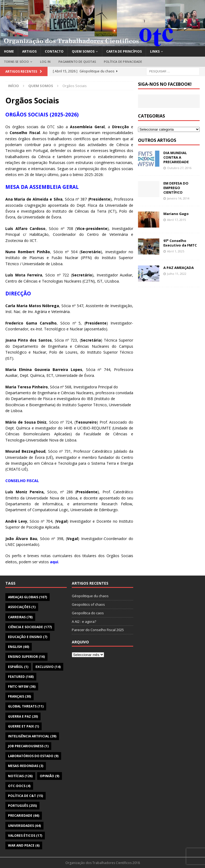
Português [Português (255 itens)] (22, 806)
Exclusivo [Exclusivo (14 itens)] (48, 667)
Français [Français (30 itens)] (19, 696)
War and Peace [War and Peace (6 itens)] (24, 845)
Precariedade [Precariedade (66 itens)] (24, 816)
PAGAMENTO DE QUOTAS (77, 62)
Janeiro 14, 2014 (178, 198)
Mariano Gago (176, 214)
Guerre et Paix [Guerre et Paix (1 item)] (23, 726)
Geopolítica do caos (88, 613)
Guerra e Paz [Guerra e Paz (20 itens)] (23, 716)
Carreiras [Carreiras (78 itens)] (20, 617)
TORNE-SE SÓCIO (16, 62)
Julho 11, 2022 (177, 274)
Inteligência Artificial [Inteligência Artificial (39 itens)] (32, 736)
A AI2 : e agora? (84, 621)
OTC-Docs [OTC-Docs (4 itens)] (19, 786)
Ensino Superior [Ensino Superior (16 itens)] (26, 657)
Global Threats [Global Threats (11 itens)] (26, 706)
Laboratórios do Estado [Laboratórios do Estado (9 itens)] (33, 756)
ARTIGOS (29, 51)
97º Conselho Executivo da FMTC (180, 243)
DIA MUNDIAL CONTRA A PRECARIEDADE (176, 157)
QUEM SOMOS (83, 51)
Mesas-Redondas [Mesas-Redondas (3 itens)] (26, 766)
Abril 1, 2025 (176, 251)
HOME (9, 51)
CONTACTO (54, 51)
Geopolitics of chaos (88, 604)
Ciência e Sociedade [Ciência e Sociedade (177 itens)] (30, 627)
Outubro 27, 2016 (179, 168)
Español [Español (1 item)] (18, 667)
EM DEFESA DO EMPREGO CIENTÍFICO (176, 188)
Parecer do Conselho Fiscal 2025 (98, 630)
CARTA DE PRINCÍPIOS (124, 51)
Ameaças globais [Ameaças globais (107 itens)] (27, 597)
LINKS (155, 51)
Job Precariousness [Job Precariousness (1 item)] (28, 746)
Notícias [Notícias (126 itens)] (20, 776)
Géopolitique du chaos (90, 596)
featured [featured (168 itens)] (21, 677)
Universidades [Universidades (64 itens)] (24, 826)
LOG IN (45, 62)
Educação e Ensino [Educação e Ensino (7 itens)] (28, 637)
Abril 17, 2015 (176, 220)
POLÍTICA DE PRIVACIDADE (123, 62)
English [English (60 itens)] (19, 647)
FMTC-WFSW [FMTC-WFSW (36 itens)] (22, 687)
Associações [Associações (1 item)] (22, 607)
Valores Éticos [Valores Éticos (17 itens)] (25, 836)
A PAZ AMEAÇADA (179, 268)
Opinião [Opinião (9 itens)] (50, 776)
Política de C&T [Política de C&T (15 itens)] (25, 796)
